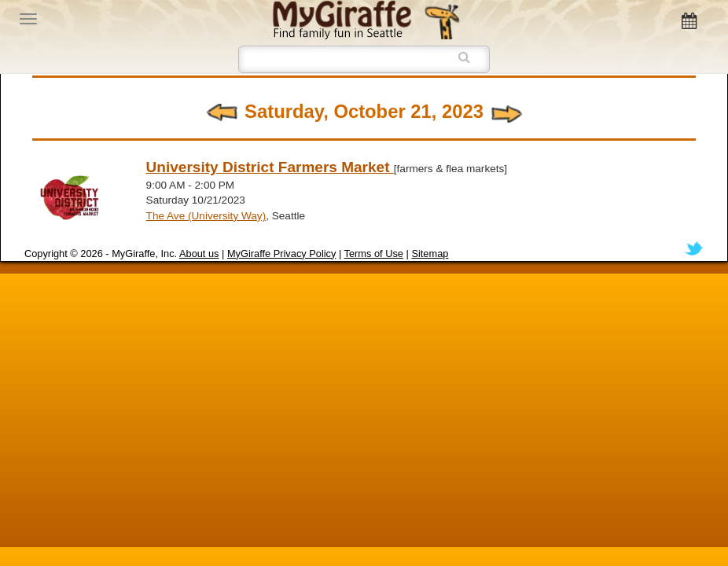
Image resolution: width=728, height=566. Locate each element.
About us (199, 254)
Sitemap (430, 254)
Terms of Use (374, 254)
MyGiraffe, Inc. (144, 254)
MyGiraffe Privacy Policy (281, 254)
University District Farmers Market (270, 167)
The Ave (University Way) (206, 216)
